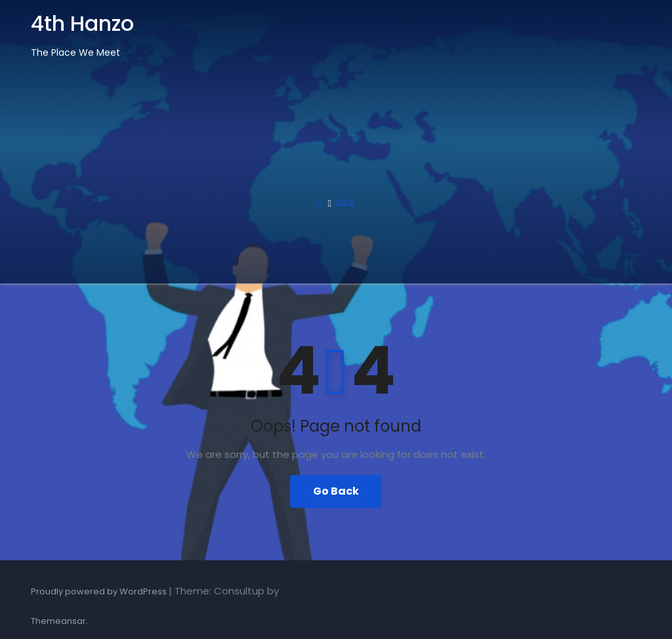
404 (344, 203)
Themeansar (58, 621)
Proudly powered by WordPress (100, 591)
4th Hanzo (82, 23)
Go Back (336, 491)
